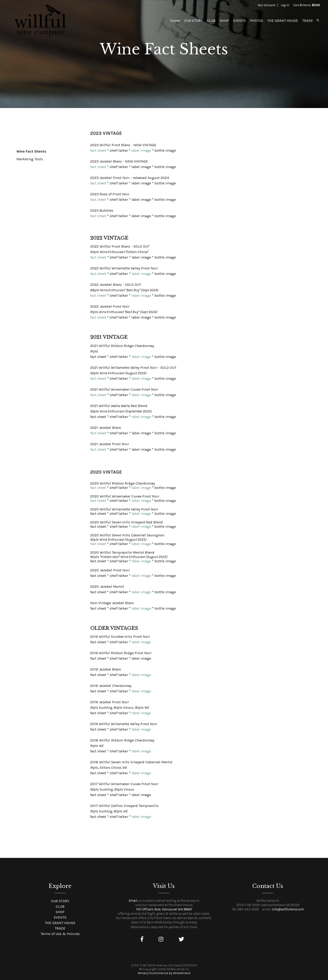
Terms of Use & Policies (60, 934)
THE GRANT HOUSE (283, 21)
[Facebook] (142, 939)
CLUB (211, 21)
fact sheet (98, 150)
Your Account (266, 5)
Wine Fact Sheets (31, 151)
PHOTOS (257, 21)
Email (133, 901)
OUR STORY (193, 21)
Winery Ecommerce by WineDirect (164, 973)
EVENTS (239, 21)
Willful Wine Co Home (40, 20)
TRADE (308, 21)
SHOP (224, 21)
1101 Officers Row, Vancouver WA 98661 (164, 909)
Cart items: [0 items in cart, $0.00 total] (306, 5)
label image (141, 150)
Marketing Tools (30, 159)
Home (175, 21)
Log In (285, 5)
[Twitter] (181, 939)
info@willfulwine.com (288, 909)
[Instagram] (161, 939)
